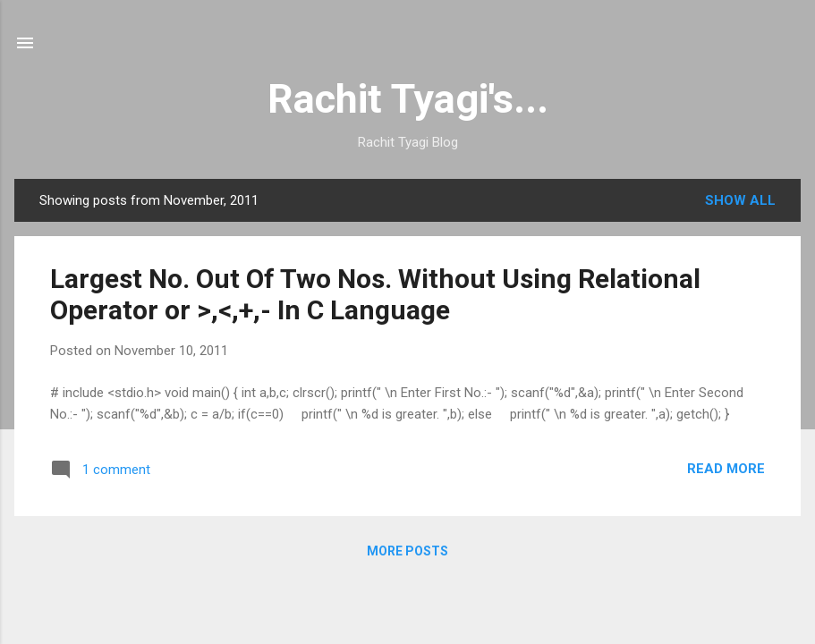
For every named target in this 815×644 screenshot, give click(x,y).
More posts (407, 551)
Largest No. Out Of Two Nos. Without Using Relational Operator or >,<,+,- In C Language (375, 294)
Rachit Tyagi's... (408, 99)
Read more (726, 469)
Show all (740, 200)
